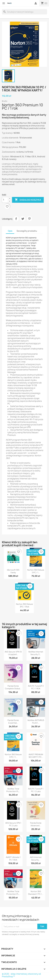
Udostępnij (16, 219)
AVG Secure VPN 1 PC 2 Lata (13, 824)
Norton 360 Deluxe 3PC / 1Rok (24, 605)
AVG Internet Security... (36, 859)
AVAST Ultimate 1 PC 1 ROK (13, 859)
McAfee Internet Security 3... (36, 653)
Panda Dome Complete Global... (13, 687)
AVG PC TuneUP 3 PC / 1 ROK (36, 687)
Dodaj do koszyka (28, 200)
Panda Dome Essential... (13, 722)
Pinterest (29, 219)
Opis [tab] (10, 231)
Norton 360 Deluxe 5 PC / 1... (36, 571)
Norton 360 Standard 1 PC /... (36, 893)
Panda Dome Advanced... (36, 824)
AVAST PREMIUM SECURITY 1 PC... (36, 756)
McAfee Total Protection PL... (13, 790)
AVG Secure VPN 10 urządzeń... (13, 653)
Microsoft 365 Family (13, 571)
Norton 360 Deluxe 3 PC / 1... (13, 756)
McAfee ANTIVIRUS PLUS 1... (36, 722)
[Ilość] (5, 200)
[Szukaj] (24, 12)
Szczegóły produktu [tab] (27, 231)
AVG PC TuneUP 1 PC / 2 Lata (36, 790)
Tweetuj (23, 219)
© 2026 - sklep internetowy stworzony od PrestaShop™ (21, 975)
